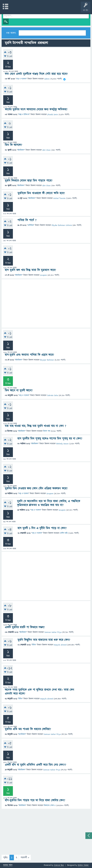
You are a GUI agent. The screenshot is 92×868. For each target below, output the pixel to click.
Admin (47, 79)
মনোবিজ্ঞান (22, 734)
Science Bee (59, 865)
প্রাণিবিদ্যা (31, 225)
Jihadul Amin (53, 115)
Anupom (44, 275)
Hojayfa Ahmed (60, 645)
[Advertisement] (46, 303)
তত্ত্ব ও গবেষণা (21, 79)
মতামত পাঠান (8, 865)
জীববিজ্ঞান (21, 150)
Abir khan (46, 150)
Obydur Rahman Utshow (62, 225)
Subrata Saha (53, 395)
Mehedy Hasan (62, 444)
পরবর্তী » (25, 858)
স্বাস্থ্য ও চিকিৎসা (24, 115)
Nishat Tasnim (59, 198)
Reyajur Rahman (47, 360)
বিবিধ (34, 645)
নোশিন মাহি (64, 533)
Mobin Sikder (83, 865)
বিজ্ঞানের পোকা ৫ (50, 805)
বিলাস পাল (47, 431)
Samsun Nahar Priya (53, 632)
